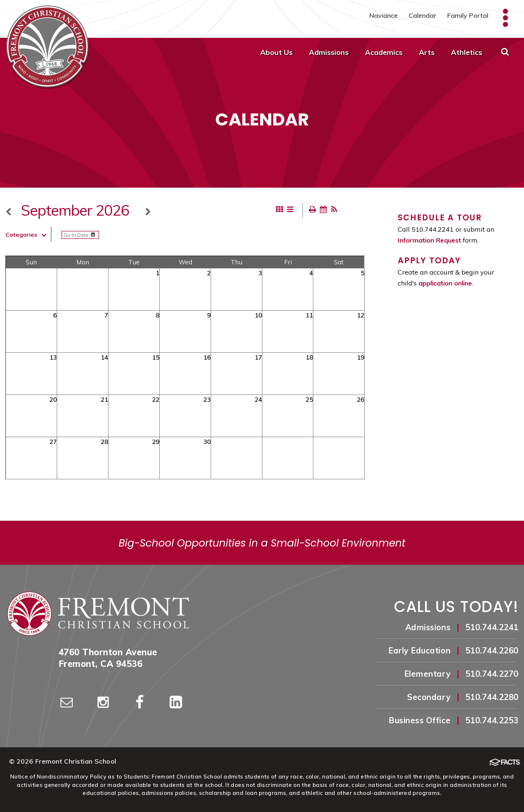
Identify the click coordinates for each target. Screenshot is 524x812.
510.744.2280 (492, 697)
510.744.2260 (492, 651)
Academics (384, 52)
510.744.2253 (492, 720)
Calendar (422, 15)
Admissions (329, 52)
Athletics (467, 52)
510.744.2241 (492, 627)
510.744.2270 (492, 674)
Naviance (384, 15)
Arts (427, 52)
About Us (276, 52)
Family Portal (468, 15)
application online (445, 283)
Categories (28, 235)
